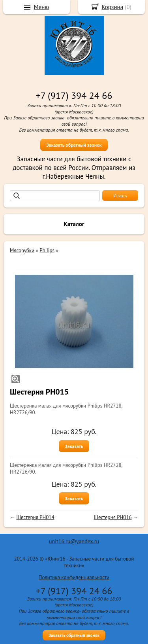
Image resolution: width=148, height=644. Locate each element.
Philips (47, 250)
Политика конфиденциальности (74, 577)
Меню (41, 7)
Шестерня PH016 (113, 517)
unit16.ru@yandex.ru (74, 541)
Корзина (112, 7)
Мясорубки (22, 250)
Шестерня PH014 (35, 517)
